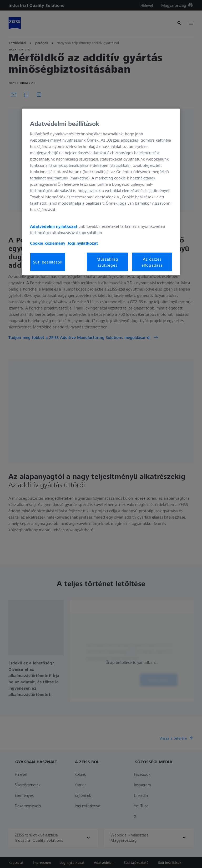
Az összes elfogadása (152, 262)
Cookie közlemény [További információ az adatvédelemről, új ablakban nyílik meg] (48, 243)
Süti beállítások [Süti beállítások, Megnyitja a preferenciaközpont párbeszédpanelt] (48, 262)
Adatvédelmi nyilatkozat (54, 226)
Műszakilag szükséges (107, 262)
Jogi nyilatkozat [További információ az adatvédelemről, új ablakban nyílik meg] (83, 243)
